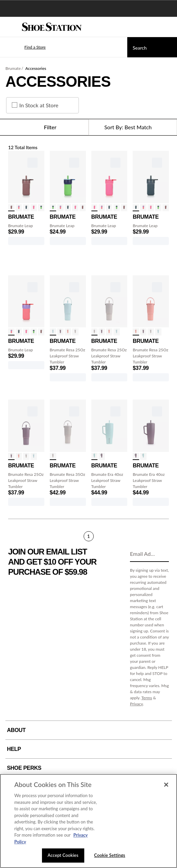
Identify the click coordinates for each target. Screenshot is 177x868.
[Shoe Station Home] (52, 27)
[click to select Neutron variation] (41, 208)
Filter (44, 127)
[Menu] (10, 27)
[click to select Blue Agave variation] (53, 332)
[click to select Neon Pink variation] (34, 208)
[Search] (152, 47)
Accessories (36, 68)
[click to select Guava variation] (68, 332)
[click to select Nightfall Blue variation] (26, 208)
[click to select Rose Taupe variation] (11, 208)
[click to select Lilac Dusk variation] (60, 332)
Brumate (13, 68)
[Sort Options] (133, 127)
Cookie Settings (110, 855)
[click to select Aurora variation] (19, 208)
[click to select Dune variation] (75, 332)
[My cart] (168, 27)
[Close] (166, 785)
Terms (147, 698)
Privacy (136, 704)
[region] (88, 821)
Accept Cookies (63, 855)
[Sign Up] (161, 554)
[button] (25, 47)
